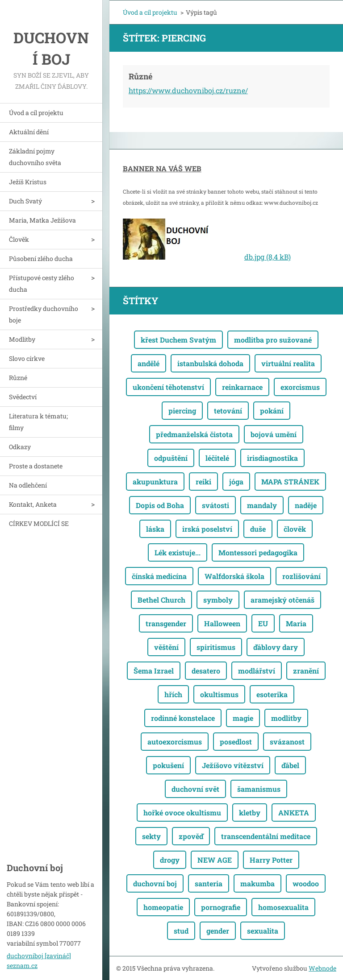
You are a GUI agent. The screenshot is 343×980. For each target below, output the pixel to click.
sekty (151, 836)
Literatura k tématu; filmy (38, 422)
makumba (257, 883)
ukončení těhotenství (168, 387)
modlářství (257, 671)
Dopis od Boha (160, 505)
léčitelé (217, 458)
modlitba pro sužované (273, 340)
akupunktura (155, 482)
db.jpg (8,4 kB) (268, 257)
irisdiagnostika (272, 458)
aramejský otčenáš (282, 600)
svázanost (287, 742)
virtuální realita (288, 363)
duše (258, 529)
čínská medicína (159, 576)
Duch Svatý (25, 201)
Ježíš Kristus (28, 182)
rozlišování (301, 576)
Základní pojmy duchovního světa (35, 157)
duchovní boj (155, 883)
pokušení (168, 765)
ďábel (290, 765)
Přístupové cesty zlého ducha (42, 283)
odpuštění (171, 458)
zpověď (191, 836)
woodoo (306, 883)
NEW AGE (215, 860)
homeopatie (163, 907)
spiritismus (216, 647)
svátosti (215, 505)
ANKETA (294, 813)
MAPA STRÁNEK (290, 482)
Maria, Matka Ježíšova (42, 220)
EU (263, 623)
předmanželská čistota (194, 434)
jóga (236, 482)
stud (181, 931)
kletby (250, 813)
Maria (296, 623)
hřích (173, 694)
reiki (203, 482)
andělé (148, 363)
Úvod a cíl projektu (36, 113)
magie (243, 718)
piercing (182, 411)
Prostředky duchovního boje (44, 314)
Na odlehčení (28, 485)
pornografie (221, 907)
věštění (166, 647)
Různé (18, 378)
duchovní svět (195, 789)
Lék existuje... (178, 552)
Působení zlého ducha (41, 258)
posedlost (236, 742)
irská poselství (207, 529)
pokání (272, 411)
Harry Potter (271, 860)
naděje (306, 505)
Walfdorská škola (234, 576)
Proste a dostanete (36, 466)
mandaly (262, 505)
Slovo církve (27, 358)
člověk (295, 529)
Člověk (19, 239)
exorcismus (300, 387)
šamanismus (259, 789)
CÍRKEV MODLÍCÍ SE (39, 523)
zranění (306, 671)
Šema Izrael (154, 671)
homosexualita (283, 907)
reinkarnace (242, 387)
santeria (209, 883)
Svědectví (23, 397)
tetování (228, 411)
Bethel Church (161, 600)
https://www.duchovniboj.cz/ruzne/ (188, 90)
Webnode (322, 968)
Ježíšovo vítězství (233, 765)
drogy (170, 860)
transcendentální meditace (266, 836)
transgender (166, 623)
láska (155, 529)
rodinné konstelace (183, 718)
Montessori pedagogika (258, 552)
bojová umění (274, 434)
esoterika (272, 694)
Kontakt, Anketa (33, 504)
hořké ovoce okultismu (182, 813)
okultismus (219, 694)
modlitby (286, 718)
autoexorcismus (175, 742)
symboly (218, 600)
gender (218, 931)
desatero (206, 671)
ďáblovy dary (276, 647)
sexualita (263, 931)
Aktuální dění (29, 132)
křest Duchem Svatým (178, 340)
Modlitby (22, 339)
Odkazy (20, 447)
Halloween (222, 623)
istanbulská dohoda (210, 363)
